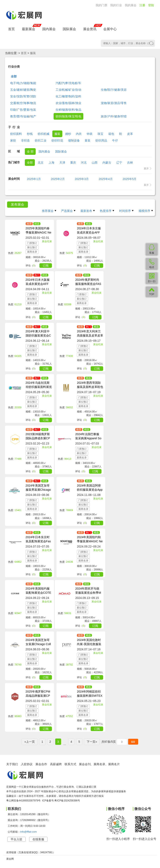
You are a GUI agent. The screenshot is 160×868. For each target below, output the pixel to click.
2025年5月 (130, 179)
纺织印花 (57, 140)
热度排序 (106, 211)
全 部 (30, 151)
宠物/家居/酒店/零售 (114, 103)
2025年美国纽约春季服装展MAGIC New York (39, 232)
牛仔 (115, 140)
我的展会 (131, 5)
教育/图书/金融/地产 (23, 116)
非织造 (25, 140)
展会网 (10, 859)
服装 (33, 53)
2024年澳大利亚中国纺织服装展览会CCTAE (38, 335)
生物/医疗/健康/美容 (114, 90)
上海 (51, 163)
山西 (95, 163)
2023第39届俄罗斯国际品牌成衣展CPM (38, 438)
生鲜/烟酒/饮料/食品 (69, 110)
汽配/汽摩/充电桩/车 (69, 83)
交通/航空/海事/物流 (23, 103)
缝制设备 (74, 140)
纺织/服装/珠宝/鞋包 (69, 116)
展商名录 (32, 252)
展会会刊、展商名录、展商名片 (99, 764)
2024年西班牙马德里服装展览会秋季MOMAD (88, 593)
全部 (14, 76)
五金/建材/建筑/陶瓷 (23, 90)
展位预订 (32, 247)
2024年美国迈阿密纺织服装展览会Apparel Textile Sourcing (90, 490)
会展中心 (110, 29)
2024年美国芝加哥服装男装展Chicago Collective (38, 490)
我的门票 (101, 5)
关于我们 (12, 764)
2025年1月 (34, 179)
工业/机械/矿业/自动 (69, 90)
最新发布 (86, 211)
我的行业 (116, 5)
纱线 (30, 134)
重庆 (73, 163)
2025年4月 (106, 179)
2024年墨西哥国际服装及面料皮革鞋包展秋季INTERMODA (90, 387)
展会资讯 (90, 29)
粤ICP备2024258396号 (67, 801)
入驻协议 (27, 764)
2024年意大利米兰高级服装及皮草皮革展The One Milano (90, 335)
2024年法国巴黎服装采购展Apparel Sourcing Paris (88, 438)
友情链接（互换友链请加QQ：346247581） (31, 852)
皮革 (130, 134)
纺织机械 (44, 134)
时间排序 (125, 211)
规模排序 (144, 211)
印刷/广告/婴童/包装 (23, 110)
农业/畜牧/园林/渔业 (69, 103)
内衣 (79, 134)
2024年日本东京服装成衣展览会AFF (89, 230)
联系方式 (70, 764)
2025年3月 (82, 179)
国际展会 (69, 29)
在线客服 (38, 839)
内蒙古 (107, 163)
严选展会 (67, 211)
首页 (11, 29)
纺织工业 (41, 140)
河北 (84, 163)
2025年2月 (58, 179)
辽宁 (119, 163)
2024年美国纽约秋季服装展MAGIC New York (90, 541)
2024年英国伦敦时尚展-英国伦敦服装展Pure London (89, 644)
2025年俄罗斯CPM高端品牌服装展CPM (38, 696)
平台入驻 (16, 839)
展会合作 (41, 764)
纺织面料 (16, 134)
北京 (41, 163)
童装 (87, 140)
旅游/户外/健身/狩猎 (114, 116)
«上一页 (30, 742)
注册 (142, 5)
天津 (62, 163)
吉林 (130, 163)
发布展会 (17, 204)
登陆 (151, 5)
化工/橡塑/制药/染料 (69, 96)
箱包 (111, 134)
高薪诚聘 (56, 764)
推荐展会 (48, 211)
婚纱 (68, 134)
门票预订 (32, 243)
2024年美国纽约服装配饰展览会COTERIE (38, 593)
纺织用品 (101, 140)
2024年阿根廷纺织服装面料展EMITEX (90, 694)
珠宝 (100, 134)
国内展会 (49, 29)
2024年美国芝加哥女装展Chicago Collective (38, 644)
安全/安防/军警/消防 (23, 96)
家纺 (13, 140)
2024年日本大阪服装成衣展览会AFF (38, 282)
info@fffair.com (29, 832)
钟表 (90, 134)
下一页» (92, 742)
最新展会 (29, 29)
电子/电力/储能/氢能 (23, 83)
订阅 (46, 266)
